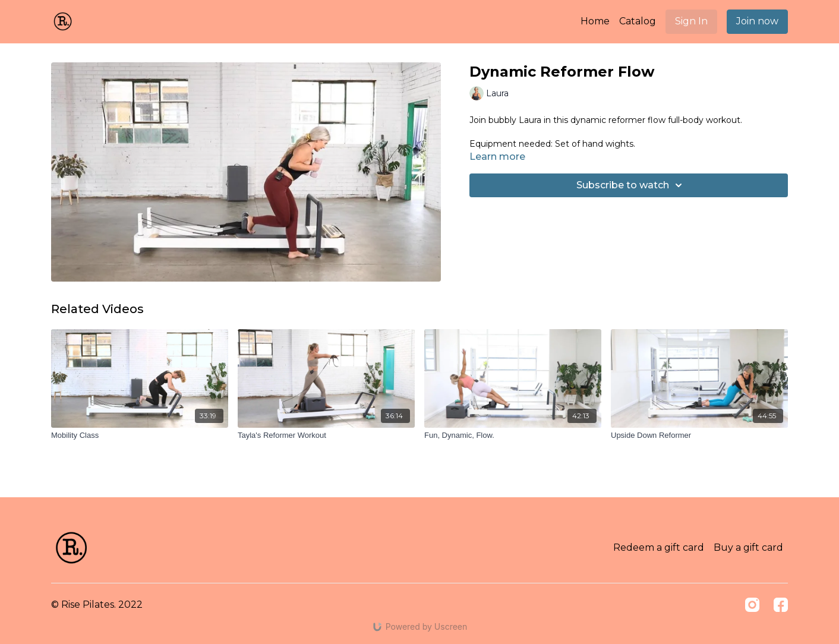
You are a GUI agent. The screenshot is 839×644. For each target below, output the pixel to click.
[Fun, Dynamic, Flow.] (513, 435)
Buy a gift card (748, 547)
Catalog (638, 21)
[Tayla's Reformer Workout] (326, 435)
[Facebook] (781, 605)
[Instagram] (752, 605)
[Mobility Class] (140, 435)
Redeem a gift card (659, 547)
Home (595, 21)
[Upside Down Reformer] (699, 435)
